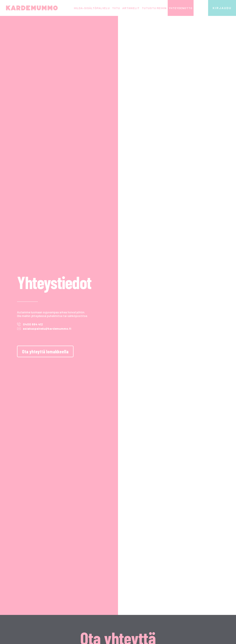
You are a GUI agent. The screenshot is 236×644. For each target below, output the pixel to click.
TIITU (116, 8)
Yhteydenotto (181, 8)
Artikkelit (131, 8)
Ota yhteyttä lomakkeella (45, 351)
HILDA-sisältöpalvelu (92, 8)
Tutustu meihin (154, 8)
